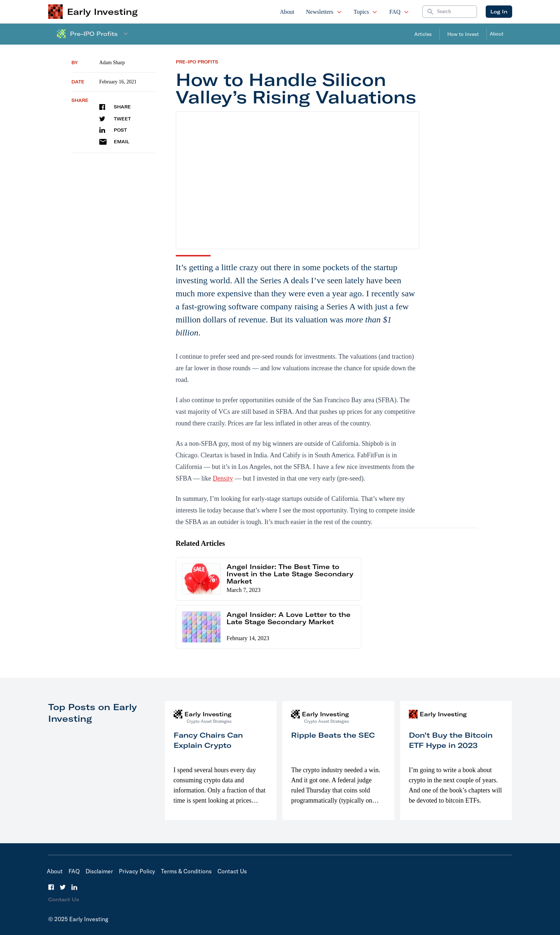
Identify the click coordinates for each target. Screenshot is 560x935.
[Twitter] (63, 887)
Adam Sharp (112, 63)
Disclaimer (99, 871)
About (287, 12)
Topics (366, 12)
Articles (423, 34)
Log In (499, 12)
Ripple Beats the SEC (333, 735)
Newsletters (324, 12)
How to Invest (463, 34)
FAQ (399, 12)
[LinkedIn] (74, 887)
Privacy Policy (137, 871)
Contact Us (232, 871)
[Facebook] (51, 887)
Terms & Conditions (186, 871)
